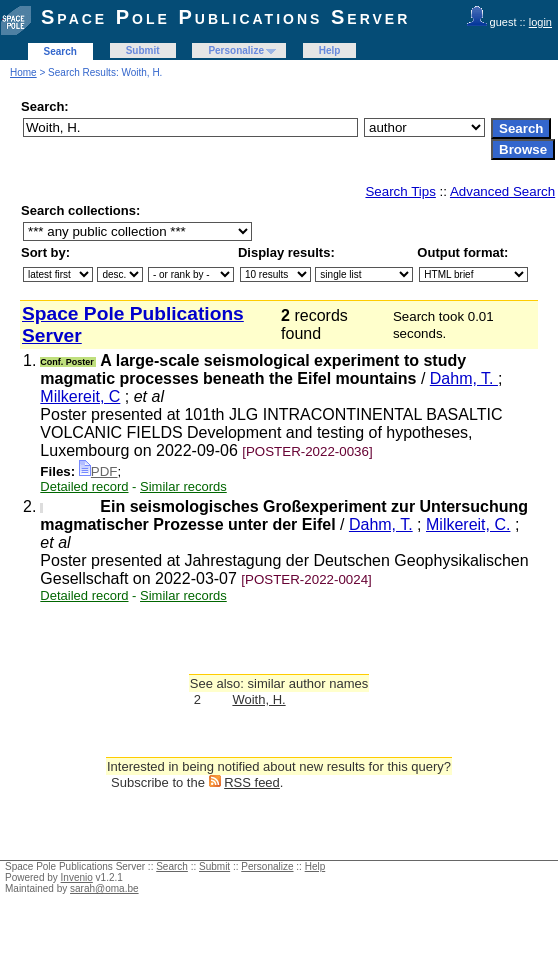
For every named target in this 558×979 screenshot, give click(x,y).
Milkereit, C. (468, 524)
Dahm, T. (464, 378)
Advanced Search (502, 191)
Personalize (236, 50)
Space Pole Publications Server (225, 17)
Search (60, 51)
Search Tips (400, 191)
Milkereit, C (80, 396)
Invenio (77, 877)
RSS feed (252, 782)
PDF (98, 471)
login (540, 22)
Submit (143, 50)
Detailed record (84, 486)
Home (23, 72)
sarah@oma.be (104, 888)
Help (330, 50)
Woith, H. (258, 699)
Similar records (183, 486)
